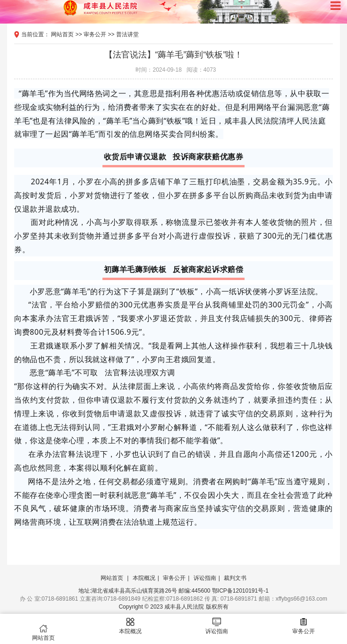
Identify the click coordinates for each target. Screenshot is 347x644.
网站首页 (62, 34)
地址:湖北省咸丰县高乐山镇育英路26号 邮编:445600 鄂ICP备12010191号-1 (173, 591)
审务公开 (95, 34)
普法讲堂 (127, 34)
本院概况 (144, 578)
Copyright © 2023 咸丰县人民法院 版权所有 (173, 607)
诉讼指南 (205, 578)
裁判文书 (235, 578)
